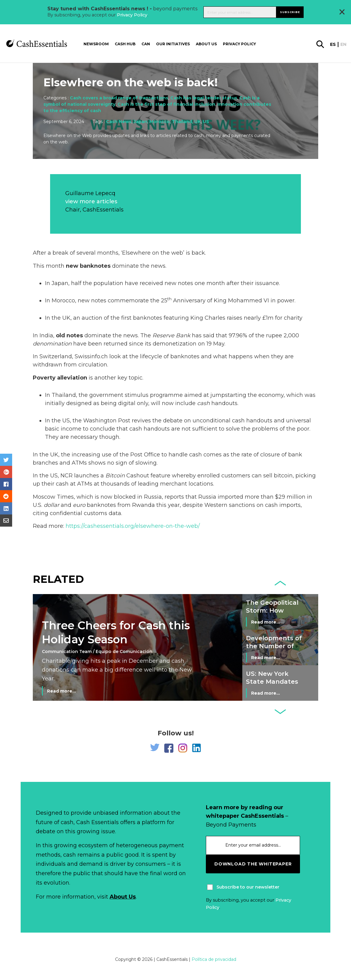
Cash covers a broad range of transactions (119, 98)
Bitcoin (115, 476)
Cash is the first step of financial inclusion (166, 104)
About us (206, 44)
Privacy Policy (132, 15)
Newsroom (96, 44)
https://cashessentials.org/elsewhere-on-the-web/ (132, 526)
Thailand (182, 122)
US (206, 122)
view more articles (91, 201)
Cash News (119, 122)
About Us (123, 897)
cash (203, 403)
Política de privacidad (214, 959)
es (333, 44)
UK (198, 122)
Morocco (160, 122)
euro (79, 505)
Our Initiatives (173, 44)
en (343, 44)
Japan (140, 122)
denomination (52, 344)
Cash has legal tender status (204, 98)
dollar (51, 505)
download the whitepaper (253, 864)
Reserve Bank (171, 335)
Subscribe (290, 12)
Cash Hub (125, 44)
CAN (146, 44)
